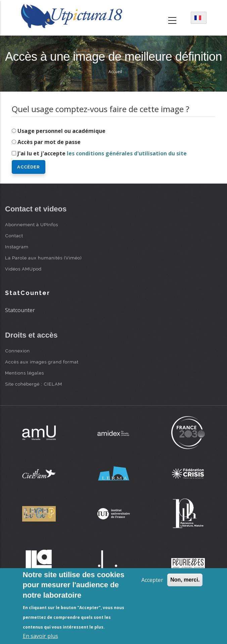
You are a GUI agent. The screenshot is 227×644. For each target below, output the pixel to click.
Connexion (17, 351)
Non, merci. (185, 580)
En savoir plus (40, 636)
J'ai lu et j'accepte (102, 153)
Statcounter (20, 310)
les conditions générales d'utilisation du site (127, 153)
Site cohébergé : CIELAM (34, 384)
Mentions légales (25, 373)
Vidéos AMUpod (23, 269)
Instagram (17, 247)
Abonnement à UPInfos (32, 225)
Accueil (115, 72)
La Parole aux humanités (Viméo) (43, 258)
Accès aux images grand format (42, 362)
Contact (14, 236)
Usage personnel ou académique (61, 131)
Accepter (152, 580)
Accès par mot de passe (49, 142)
